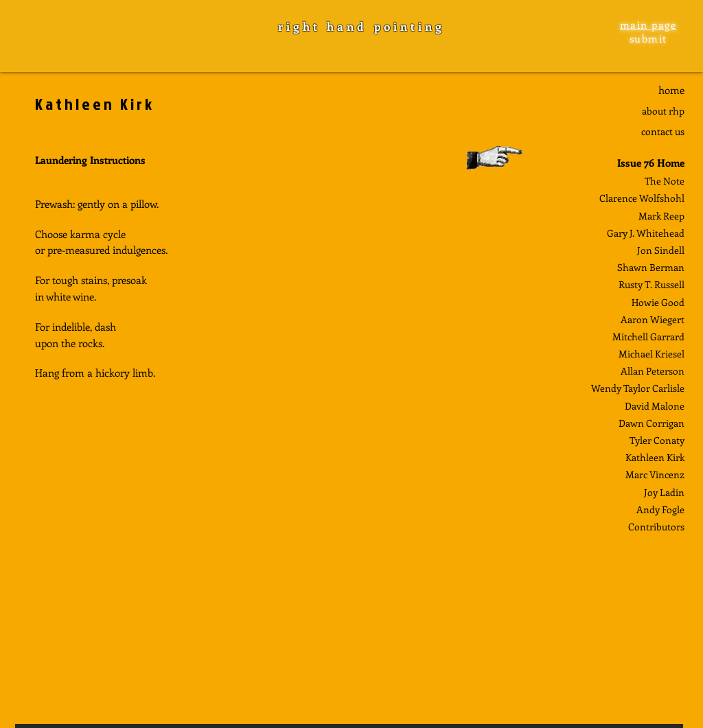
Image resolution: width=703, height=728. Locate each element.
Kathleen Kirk (655, 457)
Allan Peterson (653, 371)
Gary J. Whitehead (646, 233)
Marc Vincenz (655, 474)
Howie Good (658, 302)
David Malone (655, 406)
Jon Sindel (659, 250)
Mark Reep (661, 216)
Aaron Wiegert (653, 319)
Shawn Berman (651, 267)
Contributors (656, 527)
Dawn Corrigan (652, 423)
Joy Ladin (664, 492)
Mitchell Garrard (648, 337)
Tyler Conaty (657, 440)
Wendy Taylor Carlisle (638, 388)
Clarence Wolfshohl (642, 198)
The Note (665, 181)
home (671, 90)
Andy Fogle (660, 509)
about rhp (663, 111)
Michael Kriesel (652, 354)
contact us (663, 131)
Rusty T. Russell (652, 284)
